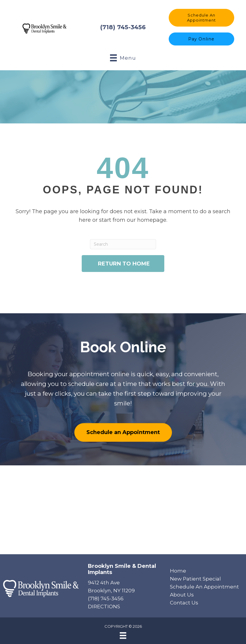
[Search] (123, 244)
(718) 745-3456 (123, 27)
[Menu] (123, 635)
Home (178, 570)
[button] (201, 17)
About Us (182, 594)
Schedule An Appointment (204, 586)
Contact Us (184, 602)
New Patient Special (195, 578)
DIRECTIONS (104, 606)
